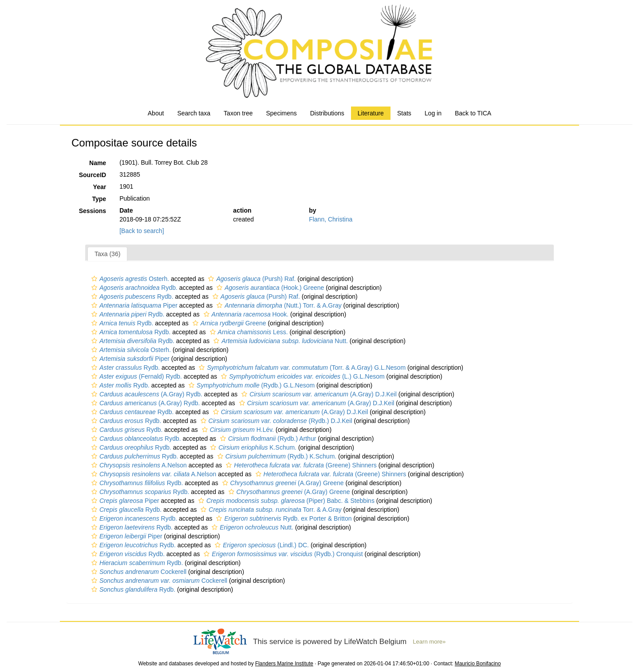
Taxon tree (238, 113)
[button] (94, 279)
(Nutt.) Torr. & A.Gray (278, 305)
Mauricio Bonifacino (478, 664)
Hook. (245, 314)
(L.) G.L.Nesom (302, 376)
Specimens (281, 113)
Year (100, 187)
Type (99, 199)
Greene (228, 323)
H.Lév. (237, 430)
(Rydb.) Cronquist (282, 554)
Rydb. (133, 288)
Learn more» (429, 642)
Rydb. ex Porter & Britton (283, 518)
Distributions (327, 113)
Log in (433, 113)
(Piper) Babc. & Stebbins (285, 501)
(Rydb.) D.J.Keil (275, 421)
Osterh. (129, 279)
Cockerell (138, 572)
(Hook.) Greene (269, 288)
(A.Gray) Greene (282, 483)
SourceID (93, 175)
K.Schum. (252, 447)
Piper (133, 305)
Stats (404, 113)
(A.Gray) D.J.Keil (318, 394)
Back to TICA (473, 113)
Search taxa (194, 113)
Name (98, 163)
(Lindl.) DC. (261, 545)
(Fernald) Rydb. (136, 376)
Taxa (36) (107, 254)
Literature (371, 113)
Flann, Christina (331, 219)
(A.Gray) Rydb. (146, 394)
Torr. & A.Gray (270, 510)
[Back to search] (142, 231)
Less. (248, 332)
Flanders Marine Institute (284, 664)
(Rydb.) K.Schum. (276, 456)
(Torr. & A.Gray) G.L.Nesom (301, 368)
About (156, 113)
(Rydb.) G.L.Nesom (250, 385)
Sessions (93, 211)
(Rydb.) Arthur (267, 439)
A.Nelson (138, 465)
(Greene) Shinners (300, 465)
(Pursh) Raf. (251, 279)
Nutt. (280, 341)
